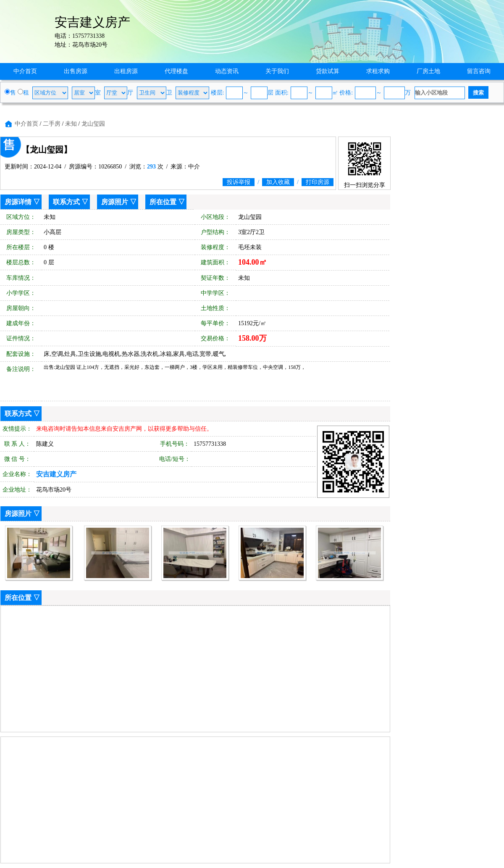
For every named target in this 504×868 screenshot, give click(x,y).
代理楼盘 (176, 71)
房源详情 (18, 202)
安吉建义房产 (56, 474)
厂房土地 (428, 71)
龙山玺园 (93, 124)
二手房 (52, 124)
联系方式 (66, 202)
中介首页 (25, 71)
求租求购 (378, 71)
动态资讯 (227, 71)
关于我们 (277, 71)
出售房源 (76, 71)
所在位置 (163, 202)
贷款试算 (328, 71)
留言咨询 (479, 71)
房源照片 (115, 202)
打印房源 (318, 182)
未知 (71, 124)
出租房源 (126, 71)
